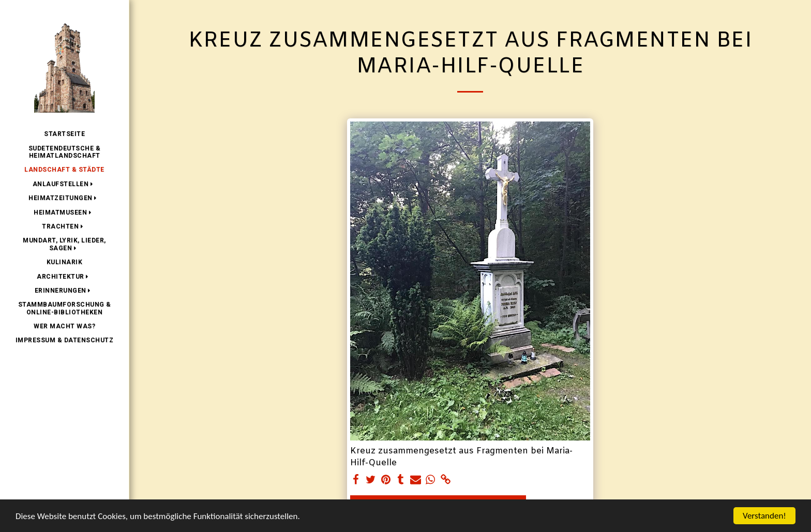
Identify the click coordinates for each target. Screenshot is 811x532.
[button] (65, 184)
